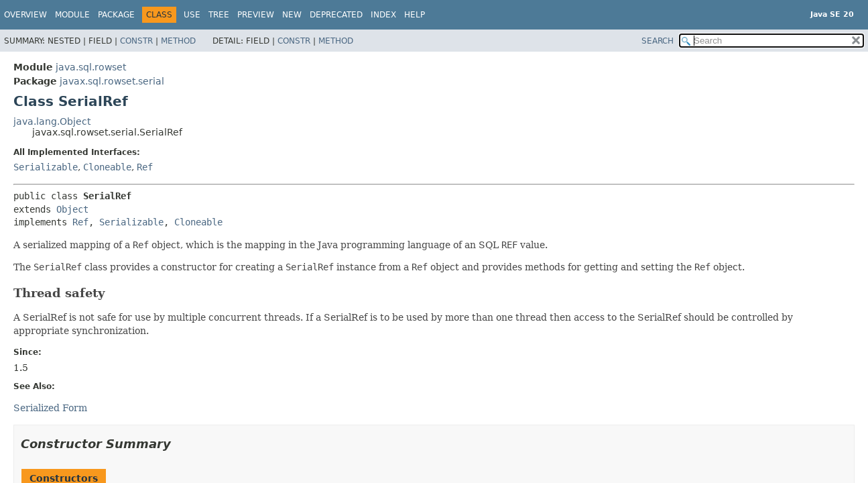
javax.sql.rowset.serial (112, 81)
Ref (145, 167)
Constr (136, 41)
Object (72, 209)
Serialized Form (50, 408)
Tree (219, 15)
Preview (256, 15)
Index (383, 15)
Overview (25, 15)
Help (415, 15)
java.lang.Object (52, 121)
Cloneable (107, 167)
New (292, 15)
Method (178, 41)
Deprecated (336, 15)
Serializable (46, 167)
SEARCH (658, 41)
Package (116, 15)
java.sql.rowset (91, 67)
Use (192, 15)
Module (72, 15)
